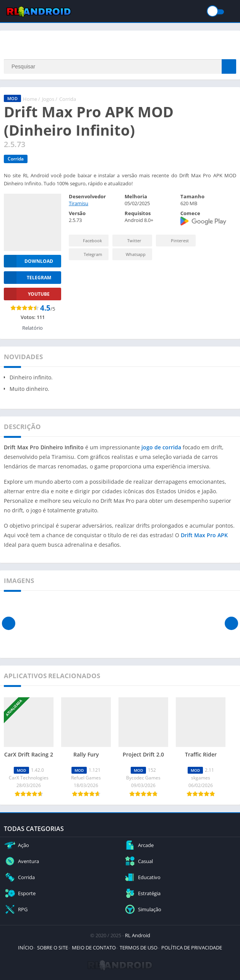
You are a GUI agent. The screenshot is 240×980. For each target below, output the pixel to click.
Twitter (129, 241)
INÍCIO (26, 948)
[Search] (120, 66)
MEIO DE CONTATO (94, 948)
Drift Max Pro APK (204, 535)
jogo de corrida (161, 447)
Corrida (68, 99)
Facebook (88, 241)
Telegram (88, 254)
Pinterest (175, 241)
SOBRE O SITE (53, 948)
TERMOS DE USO (139, 948)
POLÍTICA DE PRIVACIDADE (192, 948)
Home (30, 99)
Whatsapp (131, 254)
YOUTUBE (27, 294)
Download (28, 261)
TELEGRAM (28, 278)
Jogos (48, 99)
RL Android (138, 935)
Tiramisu (79, 203)
